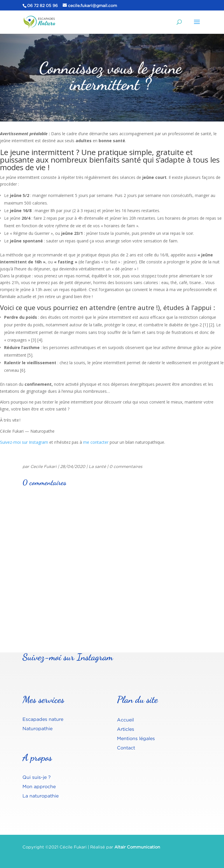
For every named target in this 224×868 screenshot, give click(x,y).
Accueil (125, 720)
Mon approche (39, 786)
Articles (126, 729)
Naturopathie (37, 728)
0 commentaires (126, 466)
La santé (97, 466)
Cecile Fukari (43, 466)
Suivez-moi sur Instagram (24, 442)
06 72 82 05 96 (42, 5)
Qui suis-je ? (37, 777)
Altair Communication (137, 847)
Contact (126, 748)
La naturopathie (41, 796)
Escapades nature (43, 719)
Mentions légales (136, 738)
